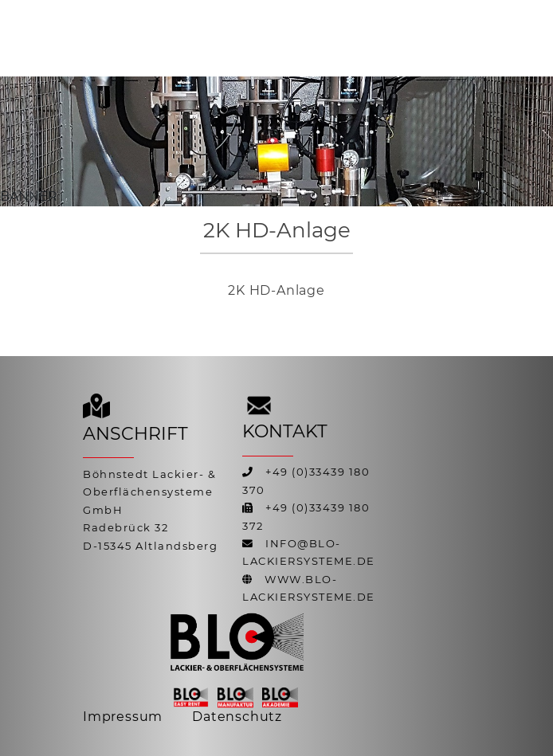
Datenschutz (237, 717)
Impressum (123, 717)
